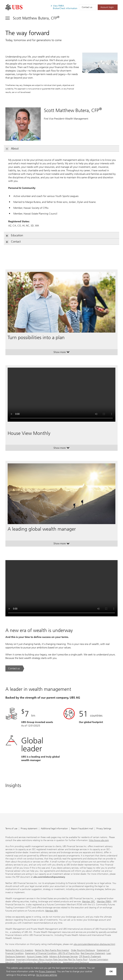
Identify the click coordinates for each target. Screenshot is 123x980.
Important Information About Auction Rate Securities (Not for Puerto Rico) (52, 960)
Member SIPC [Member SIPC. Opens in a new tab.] (89, 902)
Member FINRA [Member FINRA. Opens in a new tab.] (104, 902)
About (12, 149)
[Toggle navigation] (32, 18)
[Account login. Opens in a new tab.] (108, 7)
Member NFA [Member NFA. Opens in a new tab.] (52, 911)
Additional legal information (54, 829)
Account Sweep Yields (37, 956)
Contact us (87, 7)
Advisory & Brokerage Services (63, 956)
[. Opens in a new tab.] (14, 7)
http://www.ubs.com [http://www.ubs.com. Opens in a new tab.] (99, 840)
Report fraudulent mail (82, 829)
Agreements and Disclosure (76, 963)
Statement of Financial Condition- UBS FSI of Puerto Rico (52, 953)
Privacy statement (29, 829)
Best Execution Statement (93, 953)
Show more (62, 353)
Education (14, 235)
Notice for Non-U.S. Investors (19, 950)
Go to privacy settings (47, 975)
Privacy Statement (47, 971)
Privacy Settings (104, 829)
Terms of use (11, 829)
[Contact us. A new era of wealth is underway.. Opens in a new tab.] (15, 668)
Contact (13, 242)
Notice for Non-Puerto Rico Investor (52, 950)
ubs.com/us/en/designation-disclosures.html (94, 944)
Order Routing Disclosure (83, 950)
